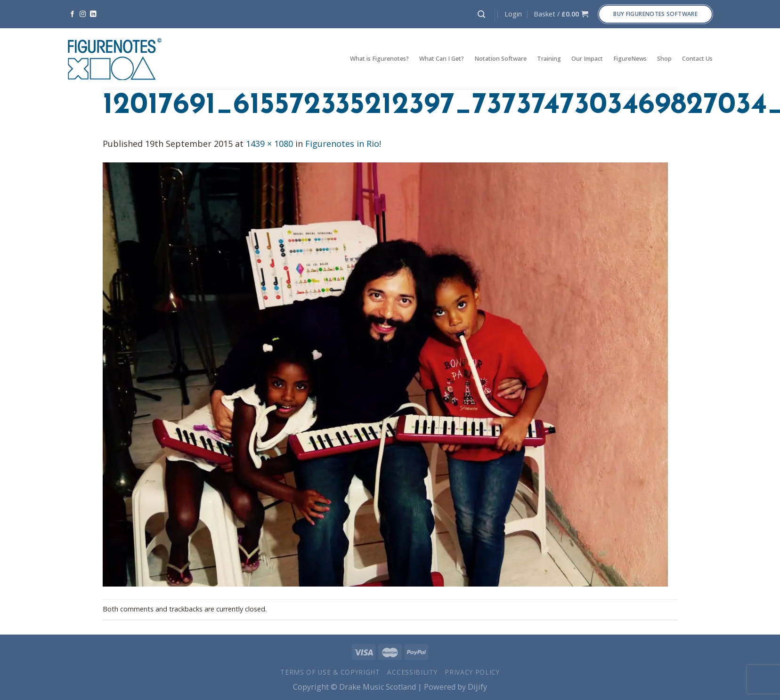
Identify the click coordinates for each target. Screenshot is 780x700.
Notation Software (500, 59)
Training (549, 59)
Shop (664, 59)
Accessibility (412, 672)
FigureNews (630, 59)
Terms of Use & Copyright (330, 672)
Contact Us (697, 59)
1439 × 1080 (269, 144)
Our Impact (587, 59)
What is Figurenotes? (379, 59)
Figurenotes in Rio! (343, 144)
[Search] (481, 14)
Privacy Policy (472, 672)
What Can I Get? (442, 59)
